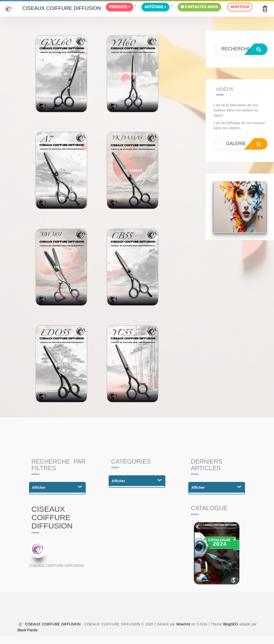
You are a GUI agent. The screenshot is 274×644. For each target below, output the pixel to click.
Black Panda (28, 630)
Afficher (39, 488)
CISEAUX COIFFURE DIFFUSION (62, 8)
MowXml (183, 624)
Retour (240, 7)
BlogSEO (231, 624)
